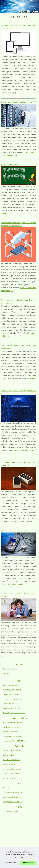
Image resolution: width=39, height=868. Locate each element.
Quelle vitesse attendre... (11, 685)
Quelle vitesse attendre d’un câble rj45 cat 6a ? (18, 102)
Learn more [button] (20, 857)
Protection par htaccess (10, 732)
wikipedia (5, 213)
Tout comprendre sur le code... (13, 722)
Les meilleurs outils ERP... (11, 704)
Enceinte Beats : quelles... (11, 694)
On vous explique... (9, 755)
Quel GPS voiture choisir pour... (13, 751)
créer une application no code (24, 450)
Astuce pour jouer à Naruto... (12, 708)
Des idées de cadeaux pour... (12, 699)
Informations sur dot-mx (10, 811)
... (15, 93)
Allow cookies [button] (28, 863)
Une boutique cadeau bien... (12, 788)
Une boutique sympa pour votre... (14, 713)
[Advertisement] (19, 836)
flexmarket (32, 378)
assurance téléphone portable (13, 584)
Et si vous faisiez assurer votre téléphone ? (17, 531)
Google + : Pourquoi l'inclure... (13, 774)
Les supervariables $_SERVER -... (14, 741)
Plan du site (6, 673)
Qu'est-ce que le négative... (12, 797)
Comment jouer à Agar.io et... (12, 690)
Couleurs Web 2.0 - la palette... (13, 736)
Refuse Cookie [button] (11, 863)
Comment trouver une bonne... (13, 793)
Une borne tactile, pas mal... (12, 769)
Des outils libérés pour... (11, 778)
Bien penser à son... (9, 764)
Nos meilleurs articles (10, 669)
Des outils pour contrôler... (11, 760)
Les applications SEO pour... (12, 802)
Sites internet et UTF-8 (9, 165)
